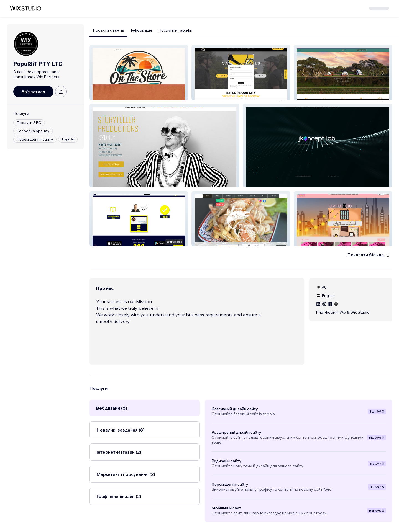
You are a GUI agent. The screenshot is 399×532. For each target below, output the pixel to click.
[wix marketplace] (25, 8)
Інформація (141, 30)
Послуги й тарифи (175, 30)
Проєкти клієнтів (108, 30)
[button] (139, 73)
